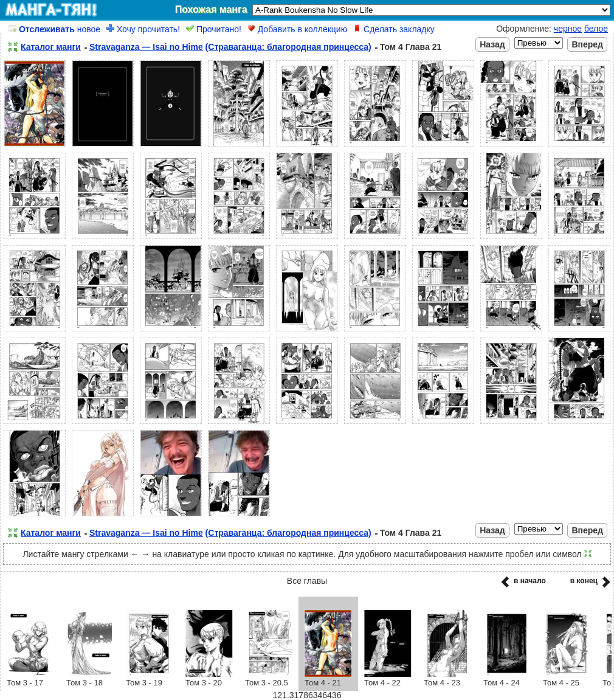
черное (568, 29)
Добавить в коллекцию (297, 29)
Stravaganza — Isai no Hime (146, 47)
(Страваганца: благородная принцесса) (288, 47)
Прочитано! (214, 29)
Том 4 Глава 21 (411, 47)
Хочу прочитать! (143, 29)
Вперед (587, 44)
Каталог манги (51, 47)
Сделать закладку (394, 29)
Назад (492, 44)
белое (596, 29)
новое (54, 29)
